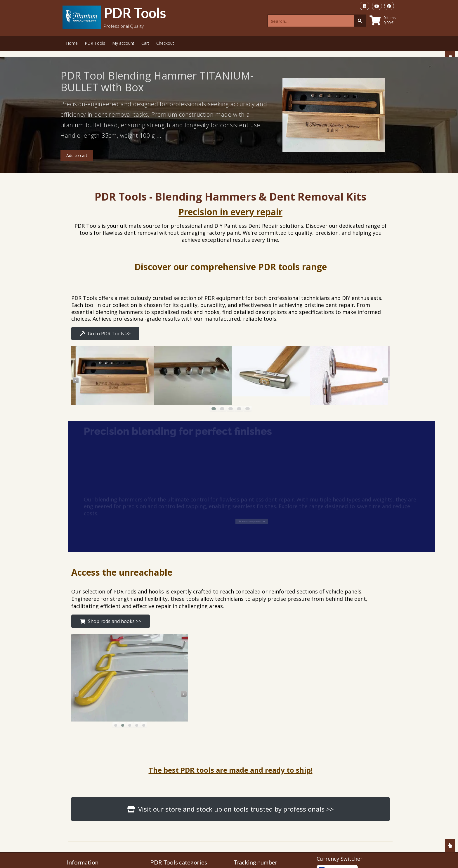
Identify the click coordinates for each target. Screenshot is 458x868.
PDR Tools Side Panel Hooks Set (185, 769)
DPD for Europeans (257, 764)
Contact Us (82, 826)
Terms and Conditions (92, 791)
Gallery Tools (84, 764)
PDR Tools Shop (87, 756)
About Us (80, 817)
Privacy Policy (84, 808)
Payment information (92, 773)
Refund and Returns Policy (96, 799)
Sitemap (79, 835)
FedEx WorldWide (255, 756)
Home (72, 43)
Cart (145, 43)
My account (123, 43)
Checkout (165, 43)
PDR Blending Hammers (177, 762)
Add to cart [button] (77, 155)
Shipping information (91, 782)
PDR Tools (135, 13)
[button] (295, 357)
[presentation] (238, 329)
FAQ (76, 843)
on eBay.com (251, 789)
